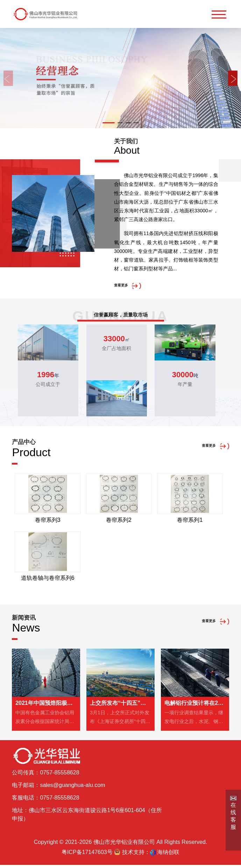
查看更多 (125, 286)
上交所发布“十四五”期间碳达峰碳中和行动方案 (120, 706)
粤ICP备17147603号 (87, 855)
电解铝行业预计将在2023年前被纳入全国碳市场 (195, 706)
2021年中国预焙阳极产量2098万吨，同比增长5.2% (46, 706)
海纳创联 (168, 855)
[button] (109, 123)
